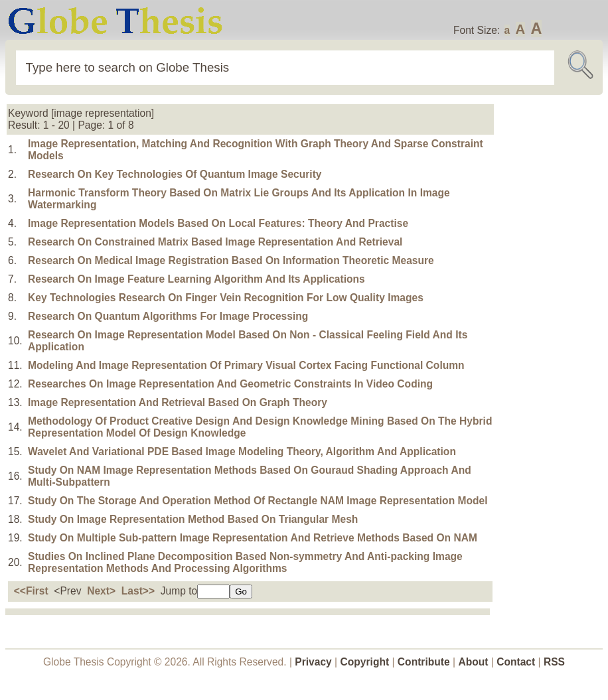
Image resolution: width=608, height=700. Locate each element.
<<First (31, 591)
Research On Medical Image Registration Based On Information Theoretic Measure (231, 260)
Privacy (313, 662)
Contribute (424, 662)
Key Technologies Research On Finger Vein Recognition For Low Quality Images (226, 298)
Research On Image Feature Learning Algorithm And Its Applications (196, 279)
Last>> (138, 591)
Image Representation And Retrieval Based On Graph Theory (178, 402)
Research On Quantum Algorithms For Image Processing (168, 316)
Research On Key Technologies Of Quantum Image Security (175, 174)
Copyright (365, 662)
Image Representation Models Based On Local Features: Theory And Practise (218, 223)
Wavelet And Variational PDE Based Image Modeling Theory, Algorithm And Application (242, 452)
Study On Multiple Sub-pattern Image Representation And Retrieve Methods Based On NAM (253, 538)
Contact (517, 662)
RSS (554, 662)
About (473, 662)
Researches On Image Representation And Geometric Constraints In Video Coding (230, 384)
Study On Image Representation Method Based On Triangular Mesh (193, 519)
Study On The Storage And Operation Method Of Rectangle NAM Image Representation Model (258, 501)
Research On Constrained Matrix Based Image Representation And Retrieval (215, 242)
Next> (101, 591)
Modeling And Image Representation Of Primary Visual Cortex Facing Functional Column (246, 365)
